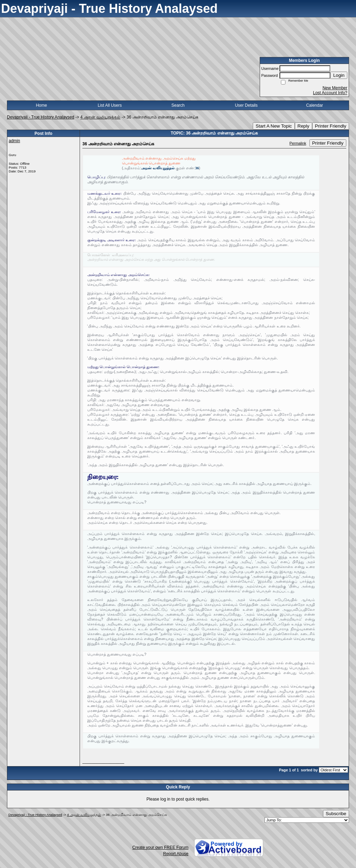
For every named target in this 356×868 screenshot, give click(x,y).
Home (41, 105)
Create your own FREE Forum (160, 847)
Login (339, 75)
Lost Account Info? (330, 93)
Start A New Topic (274, 126)
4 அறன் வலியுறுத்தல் (100, 117)
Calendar (314, 105)
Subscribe (336, 814)
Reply (304, 126)
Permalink (298, 143)
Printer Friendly (331, 126)
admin (14, 141)
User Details (246, 105)
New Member (335, 88)
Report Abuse (176, 854)
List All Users (110, 105)
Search (178, 105)
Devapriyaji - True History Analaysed (41, 117)
